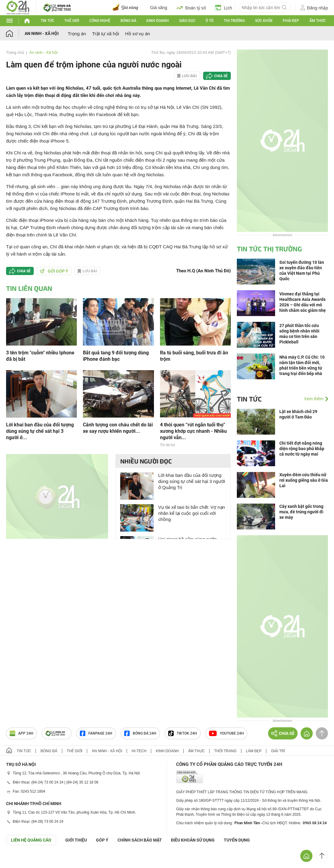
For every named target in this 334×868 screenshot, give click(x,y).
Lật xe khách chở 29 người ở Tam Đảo (298, 414)
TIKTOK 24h (183, 733)
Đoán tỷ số (191, 8)
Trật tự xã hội (106, 34)
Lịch (224, 8)
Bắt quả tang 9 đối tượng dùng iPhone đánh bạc (116, 356)
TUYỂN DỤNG (237, 840)
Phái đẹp (291, 21)
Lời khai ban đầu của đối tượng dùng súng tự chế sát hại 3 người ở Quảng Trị (192, 481)
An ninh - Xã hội (42, 33)
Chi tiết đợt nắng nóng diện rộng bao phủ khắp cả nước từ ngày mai (302, 449)
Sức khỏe (264, 21)
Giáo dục (187, 21)
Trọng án (77, 34)
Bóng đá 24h (140, 733)
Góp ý (102, 840)
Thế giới (72, 21)
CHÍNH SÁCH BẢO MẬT (140, 840)
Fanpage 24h (96, 733)
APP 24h (22, 733)
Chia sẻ (221, 76)
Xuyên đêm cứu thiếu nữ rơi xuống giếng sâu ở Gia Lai (304, 480)
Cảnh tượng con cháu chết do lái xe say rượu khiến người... (118, 428)
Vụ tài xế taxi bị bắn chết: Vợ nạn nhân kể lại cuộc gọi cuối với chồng (192, 513)
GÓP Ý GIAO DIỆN (18, 860)
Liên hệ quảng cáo (31, 840)
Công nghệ (100, 21)
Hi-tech (139, 751)
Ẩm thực (318, 21)
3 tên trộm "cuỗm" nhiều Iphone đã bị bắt (40, 356)
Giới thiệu (76, 840)
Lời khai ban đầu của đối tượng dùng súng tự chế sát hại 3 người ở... (40, 431)
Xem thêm (314, 399)
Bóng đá (128, 21)
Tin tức (48, 21)
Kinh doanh (158, 21)
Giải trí (278, 751)
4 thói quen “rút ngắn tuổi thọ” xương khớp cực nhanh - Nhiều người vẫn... (193, 431)
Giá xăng (159, 8)
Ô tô (210, 21)
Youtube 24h (226, 733)
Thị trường (234, 21)
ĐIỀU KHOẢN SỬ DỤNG (193, 840)
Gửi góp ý (54, 271)
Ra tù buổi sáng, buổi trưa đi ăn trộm (194, 356)
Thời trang (225, 751)
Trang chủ (15, 52)
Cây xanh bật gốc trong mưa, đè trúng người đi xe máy (301, 512)
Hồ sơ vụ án (138, 34)
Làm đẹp (254, 751)
